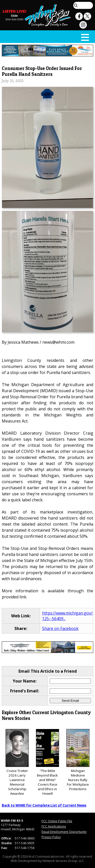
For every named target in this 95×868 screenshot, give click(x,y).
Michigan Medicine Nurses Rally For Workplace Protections (78, 760)
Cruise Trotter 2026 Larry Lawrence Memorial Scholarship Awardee (17, 763)
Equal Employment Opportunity (64, 832)
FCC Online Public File (57, 821)
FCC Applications (54, 826)
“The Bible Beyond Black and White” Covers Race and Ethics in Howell (48, 763)
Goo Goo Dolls (14, 19)
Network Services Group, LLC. (64, 861)
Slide (14, 16)
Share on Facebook (60, 628)
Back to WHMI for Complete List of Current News (44, 805)
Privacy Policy (51, 837)
